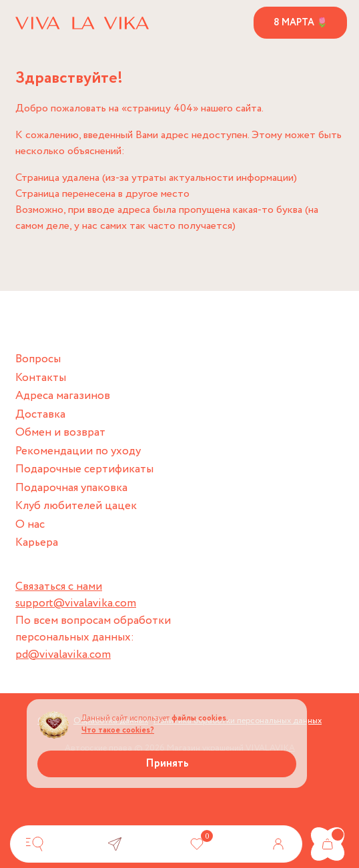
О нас (30, 525)
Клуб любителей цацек (76, 506)
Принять (167, 764)
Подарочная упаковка (71, 488)
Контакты (41, 378)
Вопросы (38, 359)
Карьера (37, 543)
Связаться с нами (59, 587)
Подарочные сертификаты (84, 469)
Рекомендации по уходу (78, 451)
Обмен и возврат (60, 433)
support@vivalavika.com (76, 603)
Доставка (40, 415)
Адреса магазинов (63, 396)
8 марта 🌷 (301, 23)
